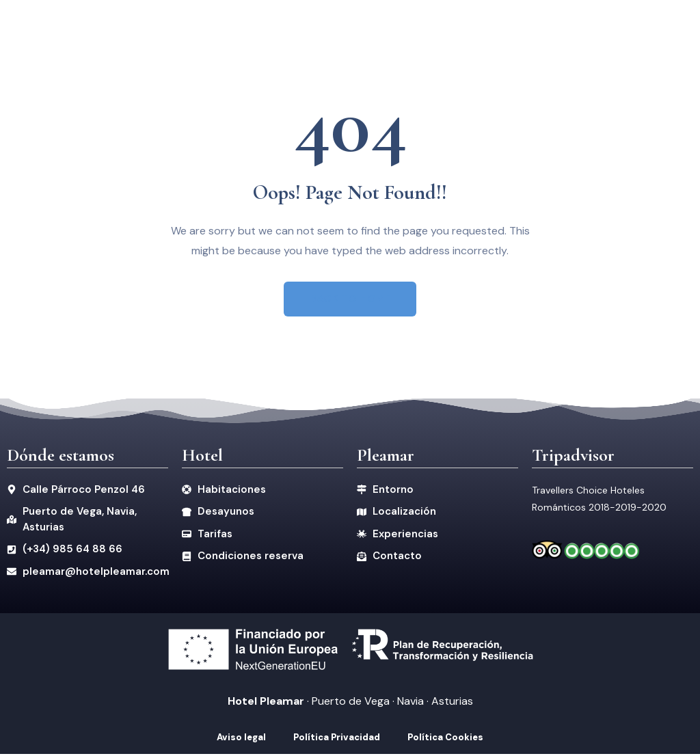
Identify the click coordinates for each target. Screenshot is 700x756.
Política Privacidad (337, 739)
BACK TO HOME (350, 300)
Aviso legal (241, 739)
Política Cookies (445, 739)
